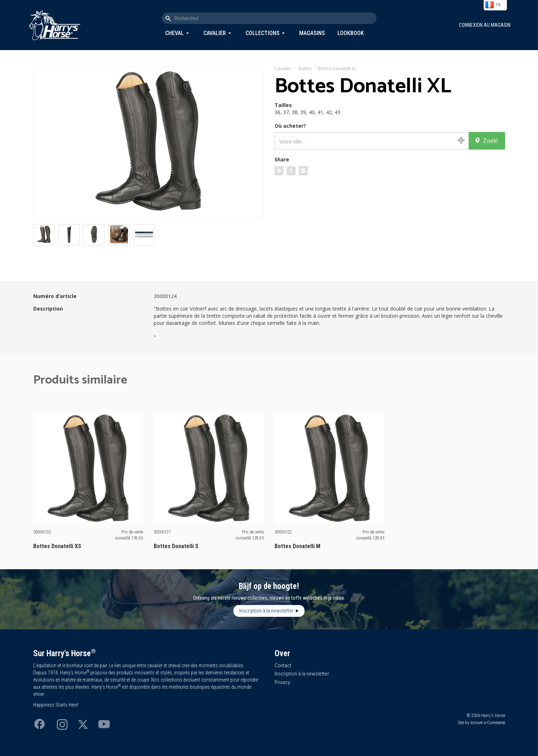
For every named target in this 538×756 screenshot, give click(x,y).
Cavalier (215, 33)
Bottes (305, 69)
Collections (263, 33)
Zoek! (486, 141)
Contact (283, 665)
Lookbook (351, 33)
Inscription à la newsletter (266, 611)
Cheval (174, 33)
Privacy (282, 682)
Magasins (312, 33)
